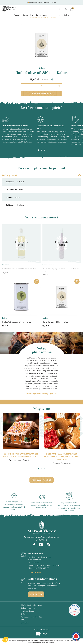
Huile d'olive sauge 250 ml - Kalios (16, 322)
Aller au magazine (42, 480)
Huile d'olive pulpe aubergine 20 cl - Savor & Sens (61, 270)
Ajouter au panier (42, 93)
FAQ (23, 620)
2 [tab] (42, 150)
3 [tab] (44, 150)
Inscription (36, 594)
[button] (5, 640)
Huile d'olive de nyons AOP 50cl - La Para (19, 269)
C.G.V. (23, 614)
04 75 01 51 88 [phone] (33, 562)
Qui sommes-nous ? (29, 608)
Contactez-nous (35, 572)
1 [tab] (39, 150)
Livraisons (25, 623)
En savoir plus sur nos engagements (42, 394)
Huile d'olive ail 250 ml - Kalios (55, 322)
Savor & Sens (48, 265)
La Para (6, 265)
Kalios (42, 68)
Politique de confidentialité (31, 617)
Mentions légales (27, 611)
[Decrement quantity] (24, 86)
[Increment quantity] (59, 86)
